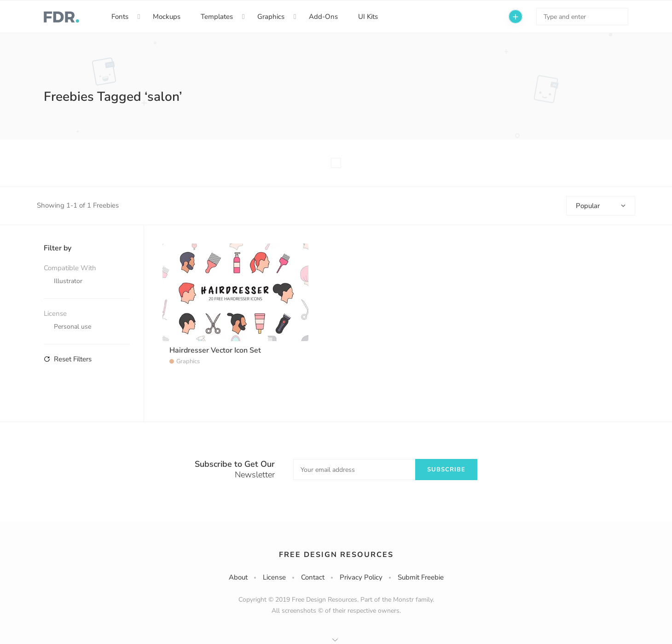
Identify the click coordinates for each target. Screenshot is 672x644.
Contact (313, 577)
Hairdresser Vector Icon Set (215, 350)
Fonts (120, 17)
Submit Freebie (421, 577)
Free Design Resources (336, 555)
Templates (217, 17)
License (274, 577)
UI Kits (368, 17)
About (238, 577)
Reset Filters (68, 359)
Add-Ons (323, 17)
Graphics (271, 17)
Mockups (167, 17)
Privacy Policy (361, 577)
